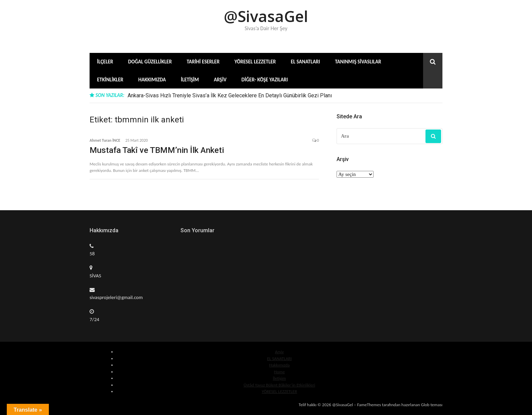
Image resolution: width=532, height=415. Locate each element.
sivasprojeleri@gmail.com (116, 297)
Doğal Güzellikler (150, 62)
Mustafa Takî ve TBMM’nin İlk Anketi (157, 150)
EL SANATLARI (279, 359)
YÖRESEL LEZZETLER (279, 391)
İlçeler (105, 62)
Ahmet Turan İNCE (105, 140)
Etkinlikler (110, 80)
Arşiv (220, 80)
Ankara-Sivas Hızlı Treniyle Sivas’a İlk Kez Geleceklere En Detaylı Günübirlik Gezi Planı (230, 95)
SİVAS (95, 276)
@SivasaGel (266, 16)
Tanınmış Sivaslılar (358, 62)
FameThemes (369, 405)
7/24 (94, 319)
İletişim (190, 80)
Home (280, 372)
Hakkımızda (152, 80)
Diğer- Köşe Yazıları (265, 80)
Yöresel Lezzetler (255, 62)
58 (92, 254)
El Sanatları (305, 62)
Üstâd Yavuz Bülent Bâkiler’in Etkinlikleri (279, 385)
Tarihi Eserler (203, 62)
